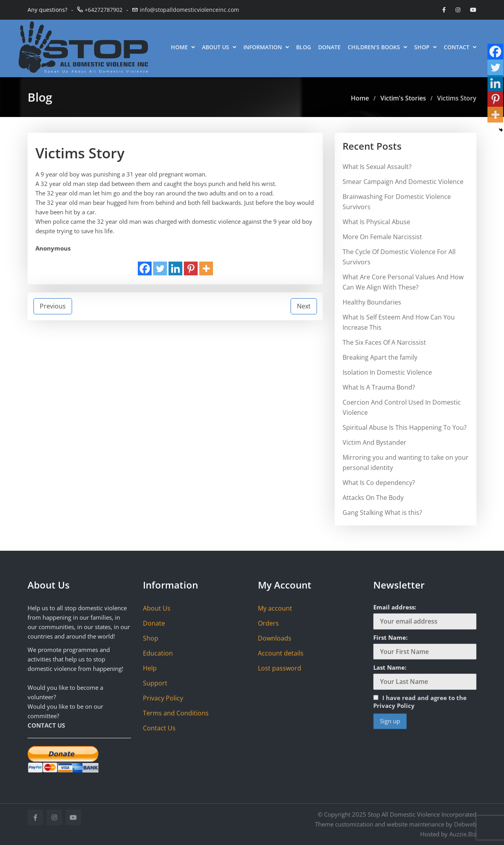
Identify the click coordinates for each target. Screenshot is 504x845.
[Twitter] (160, 268)
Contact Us (159, 728)
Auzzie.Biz (463, 834)
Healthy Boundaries (372, 302)
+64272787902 (104, 10)
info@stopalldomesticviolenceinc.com (189, 10)
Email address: (395, 607)
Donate (329, 47)
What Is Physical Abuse (376, 222)
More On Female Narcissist (382, 237)
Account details (281, 653)
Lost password (280, 668)
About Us (219, 47)
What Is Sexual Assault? (377, 167)
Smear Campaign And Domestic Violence (403, 182)
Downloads (275, 638)
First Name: (390, 637)
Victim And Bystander (374, 442)
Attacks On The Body (373, 498)
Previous (53, 306)
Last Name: (390, 667)
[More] (206, 268)
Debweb (465, 824)
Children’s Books (377, 47)
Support (155, 683)
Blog (304, 47)
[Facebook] (145, 268)
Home (183, 47)
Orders (268, 623)
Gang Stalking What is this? (382, 513)
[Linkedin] (175, 268)
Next (304, 306)
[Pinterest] (191, 268)
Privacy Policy (163, 698)
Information (266, 47)
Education (158, 653)
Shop (425, 47)
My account (275, 608)
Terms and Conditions (176, 713)
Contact (460, 47)
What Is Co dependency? (379, 483)
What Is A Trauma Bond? (379, 387)
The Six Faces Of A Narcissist (384, 342)
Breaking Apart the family (380, 357)
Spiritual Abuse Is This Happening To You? (405, 427)
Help (150, 668)
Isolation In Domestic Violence (387, 372)
